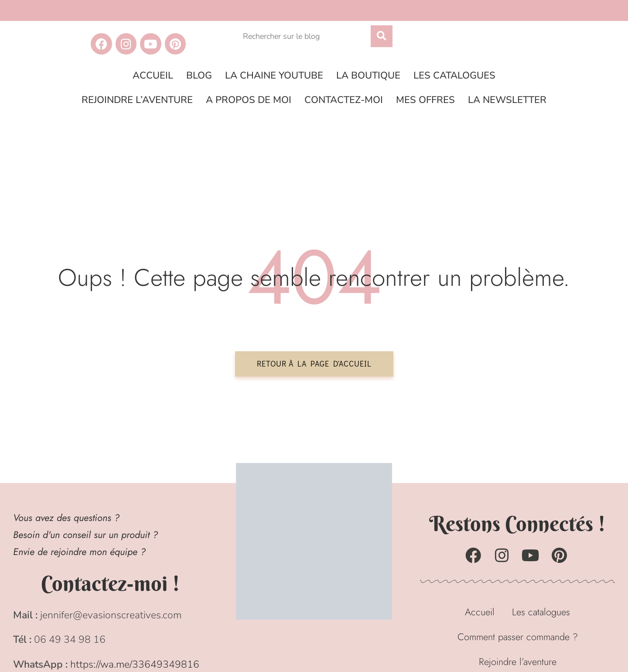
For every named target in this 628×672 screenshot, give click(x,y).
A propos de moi (249, 100)
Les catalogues (454, 75)
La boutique (368, 75)
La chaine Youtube (274, 75)
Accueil (153, 75)
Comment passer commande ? (518, 637)
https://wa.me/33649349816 (135, 664)
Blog (199, 75)
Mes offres (425, 100)
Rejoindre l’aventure (137, 100)
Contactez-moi (344, 100)
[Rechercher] (382, 36)
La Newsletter (507, 100)
